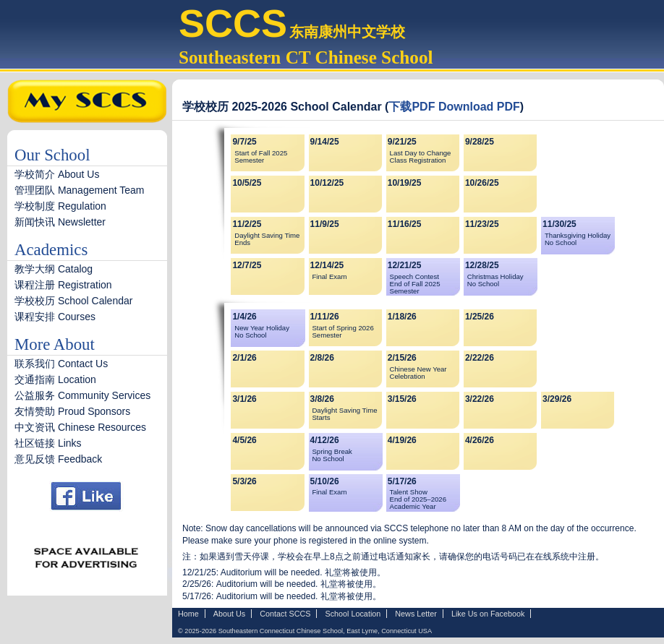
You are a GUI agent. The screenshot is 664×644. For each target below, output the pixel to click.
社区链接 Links (48, 443)
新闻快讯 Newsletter (60, 222)
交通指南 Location (55, 379)
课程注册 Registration (63, 285)
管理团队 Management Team (79, 190)
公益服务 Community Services (82, 395)
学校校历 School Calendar (73, 301)
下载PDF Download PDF (454, 107)
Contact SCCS (285, 614)
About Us (229, 614)
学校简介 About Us (57, 174)
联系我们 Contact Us (61, 364)
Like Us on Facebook (488, 614)
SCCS (233, 23)
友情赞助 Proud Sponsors (72, 411)
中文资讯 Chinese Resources (80, 427)
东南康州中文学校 (347, 32)
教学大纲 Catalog (59, 269)
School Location (353, 614)
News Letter (416, 614)
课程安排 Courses (55, 317)
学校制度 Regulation (60, 206)
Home (188, 614)
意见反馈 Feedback (58, 459)
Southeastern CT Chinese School (306, 57)
